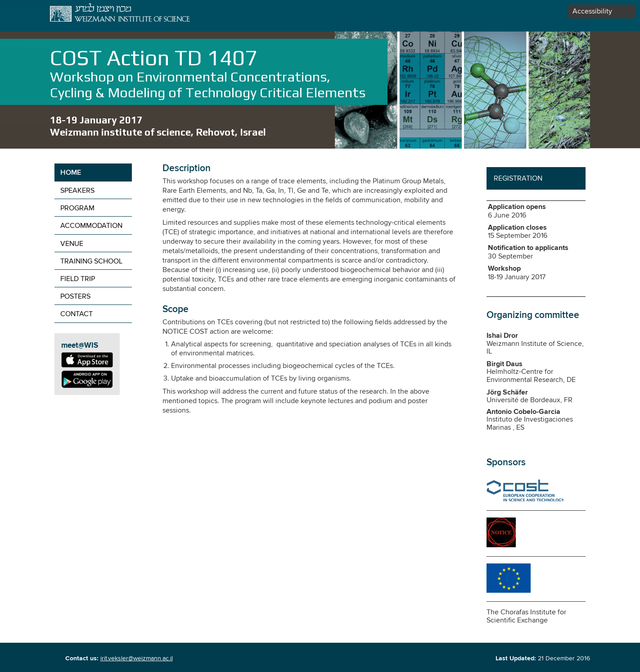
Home (71, 173)
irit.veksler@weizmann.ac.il (137, 658)
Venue (72, 244)
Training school (91, 261)
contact (77, 314)
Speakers (77, 191)
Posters (75, 297)
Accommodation (91, 226)
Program (77, 208)
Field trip (78, 279)
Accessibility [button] (592, 11)
